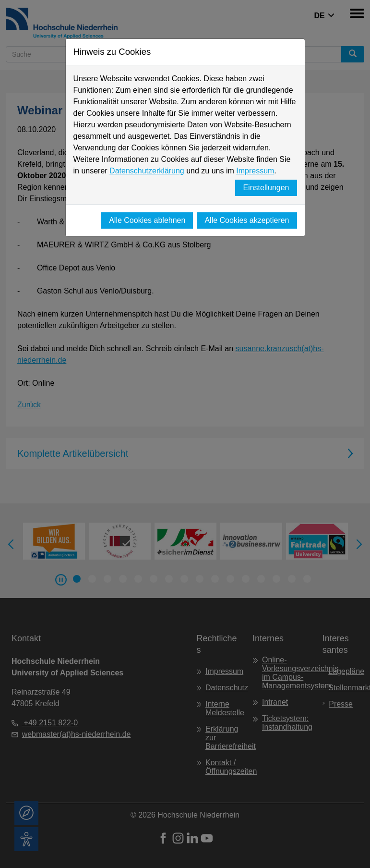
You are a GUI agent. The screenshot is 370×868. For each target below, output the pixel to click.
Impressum (255, 171)
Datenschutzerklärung (147, 171)
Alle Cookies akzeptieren (247, 220)
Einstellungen (266, 188)
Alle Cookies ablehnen (147, 220)
